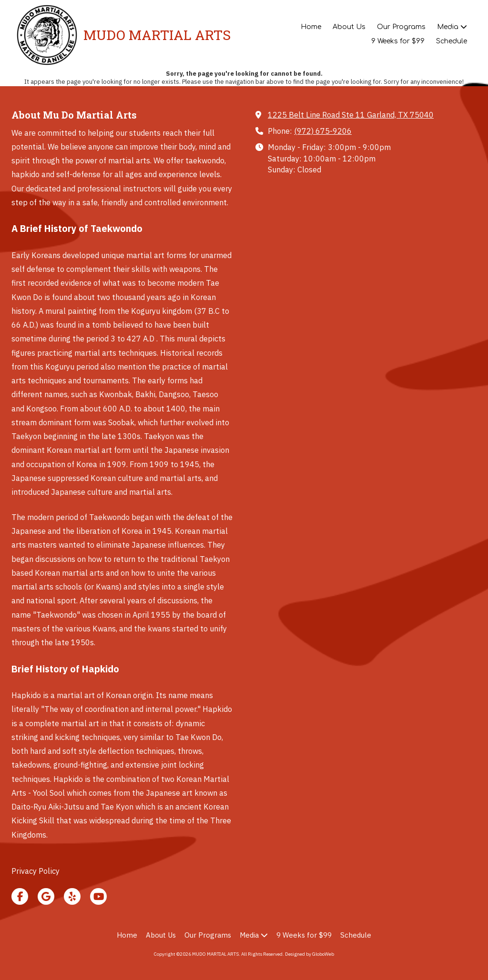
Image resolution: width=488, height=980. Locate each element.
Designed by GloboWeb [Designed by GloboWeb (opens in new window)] (310, 954)
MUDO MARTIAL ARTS (157, 35)
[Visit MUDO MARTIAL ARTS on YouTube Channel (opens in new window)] (98, 896)
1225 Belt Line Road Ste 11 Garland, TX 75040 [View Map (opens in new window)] (351, 115)
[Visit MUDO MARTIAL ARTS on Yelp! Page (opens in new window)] (72, 896)
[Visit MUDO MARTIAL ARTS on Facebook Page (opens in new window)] (20, 896)
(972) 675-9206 (323, 131)
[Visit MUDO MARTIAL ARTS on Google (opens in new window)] (46, 896)
